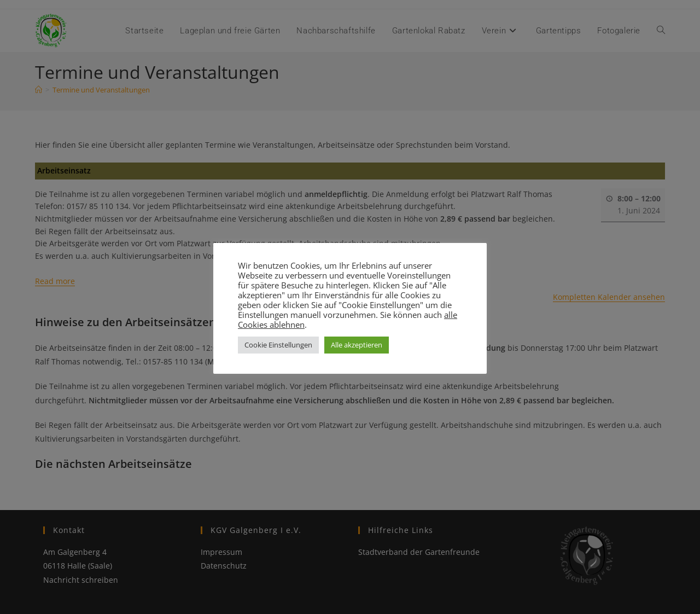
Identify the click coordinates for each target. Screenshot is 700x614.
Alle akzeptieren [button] (357, 345)
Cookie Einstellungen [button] (278, 345)
